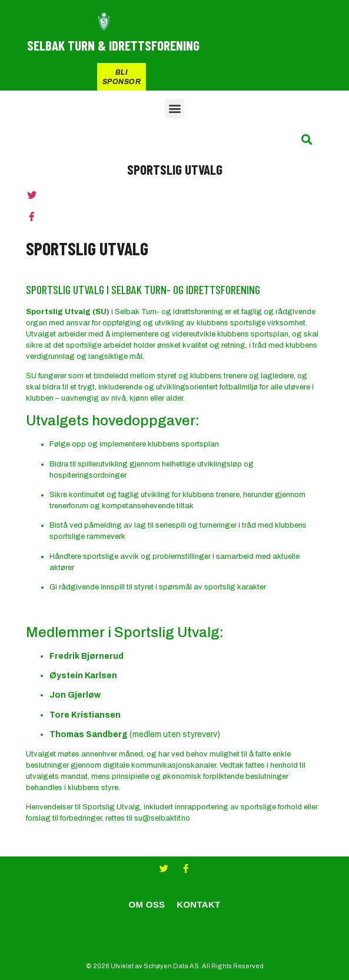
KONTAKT (198, 904)
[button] (174, 109)
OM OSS (147, 904)
